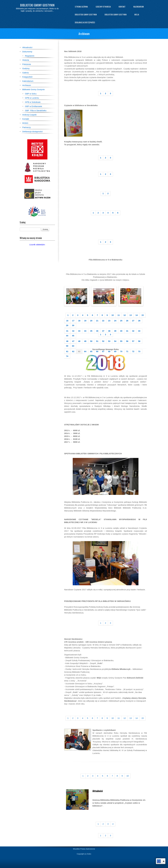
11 (119, 315)
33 (79, 331)
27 (133, 321)
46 (67, 341)
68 (109, 351)
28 (139, 321)
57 (133, 341)
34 (85, 331)
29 (67, 325)
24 (115, 321)
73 (139, 351)
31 (67, 331)
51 (97, 341)
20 (91, 321)
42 (133, 331)
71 (127, 351)
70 (121, 351)
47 (73, 341)
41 (127, 331)
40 (121, 331)
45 (73, 336)
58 (139, 341)
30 (73, 325)
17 (73, 321)
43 (139, 331)
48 (79, 341)
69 (115, 351)
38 (109, 331)
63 (79, 351)
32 (73, 331)
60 (73, 346)
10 (113, 315)
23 (109, 321)
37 (103, 331)
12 (125, 315)
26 (127, 321)
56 (127, 341)
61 (67, 351)
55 (121, 341)
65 (91, 351)
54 (115, 341)
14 (137, 315)
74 (67, 356)
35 (91, 331)
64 (85, 351)
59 (67, 346)
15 (143, 315)
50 (91, 341)
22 (103, 321)
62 (73, 351)
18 (79, 321)
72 (133, 351)
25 (121, 321)
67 (103, 351)
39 (115, 331)
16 (67, 321)
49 (85, 341)
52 (103, 341)
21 (97, 321)
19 (85, 321)
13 (131, 315)
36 (97, 331)
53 (109, 341)
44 (67, 336)
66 (97, 351)
